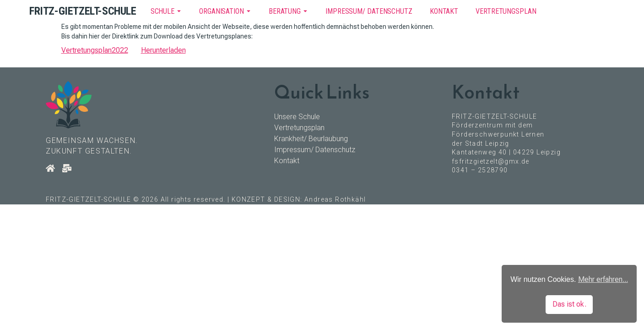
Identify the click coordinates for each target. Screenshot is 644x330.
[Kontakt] (67, 168)
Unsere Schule (297, 117)
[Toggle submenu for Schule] (178, 11)
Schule (162, 11)
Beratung (285, 11)
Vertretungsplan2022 (95, 50)
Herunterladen (163, 50)
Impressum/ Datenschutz (369, 11)
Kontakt (444, 11)
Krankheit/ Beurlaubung (311, 139)
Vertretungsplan (506, 11)
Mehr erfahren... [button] (603, 279)
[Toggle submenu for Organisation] (248, 11)
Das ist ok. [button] (569, 304)
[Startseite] (50, 168)
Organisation (222, 11)
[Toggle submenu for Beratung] (304, 11)
